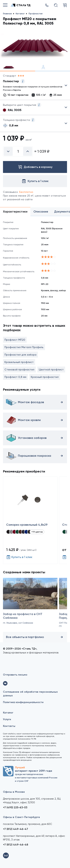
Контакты (9, 726)
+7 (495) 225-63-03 (15, 807)
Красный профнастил (45, 377)
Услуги (7, 719)
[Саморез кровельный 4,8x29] (30, 520)
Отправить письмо (15, 675)
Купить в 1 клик (19, 557)
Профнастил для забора (20, 355)
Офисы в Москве (14, 792)
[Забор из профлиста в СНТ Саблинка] (30, 606)
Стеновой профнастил (19, 369)
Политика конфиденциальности (23, 702)
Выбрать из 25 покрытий (32, 86)
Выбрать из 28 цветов (35, 107)
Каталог (8, 713)
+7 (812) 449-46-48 (16, 845)
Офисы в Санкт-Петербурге (21, 817)
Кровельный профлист (19, 362)
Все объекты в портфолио (35, 637)
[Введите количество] (18, 151)
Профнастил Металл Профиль (24, 347)
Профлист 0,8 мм (15, 377)
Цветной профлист (51, 369)
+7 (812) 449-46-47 (15, 829)
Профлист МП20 (15, 340)
